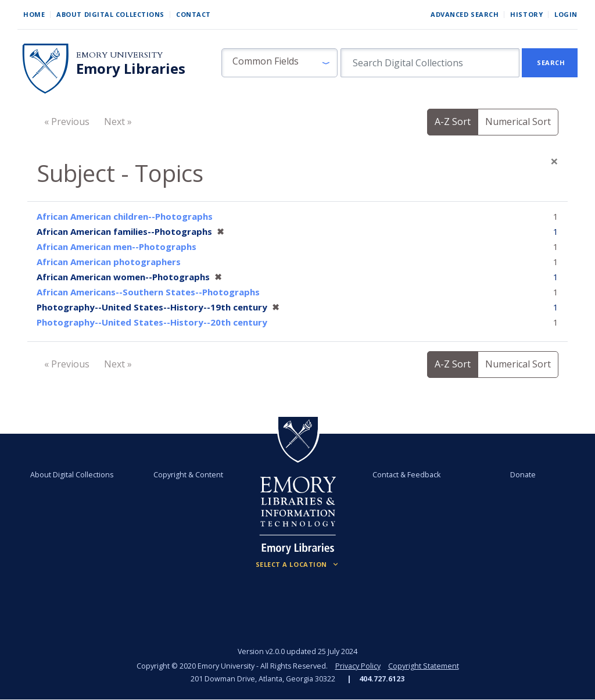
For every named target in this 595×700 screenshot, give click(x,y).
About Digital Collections (110, 14)
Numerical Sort (518, 122)
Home (34, 14)
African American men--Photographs (117, 247)
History (526, 14)
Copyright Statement (424, 666)
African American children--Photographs (125, 216)
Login (566, 14)
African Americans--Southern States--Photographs (148, 292)
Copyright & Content (189, 475)
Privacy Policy (358, 666)
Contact (193, 14)
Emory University (119, 55)
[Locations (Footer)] (298, 565)
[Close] (554, 161)
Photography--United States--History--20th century (152, 322)
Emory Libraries (131, 69)
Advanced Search (465, 14)
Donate (522, 475)
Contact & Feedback (406, 475)
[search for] (430, 63)
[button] (279, 63)
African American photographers (109, 262)
